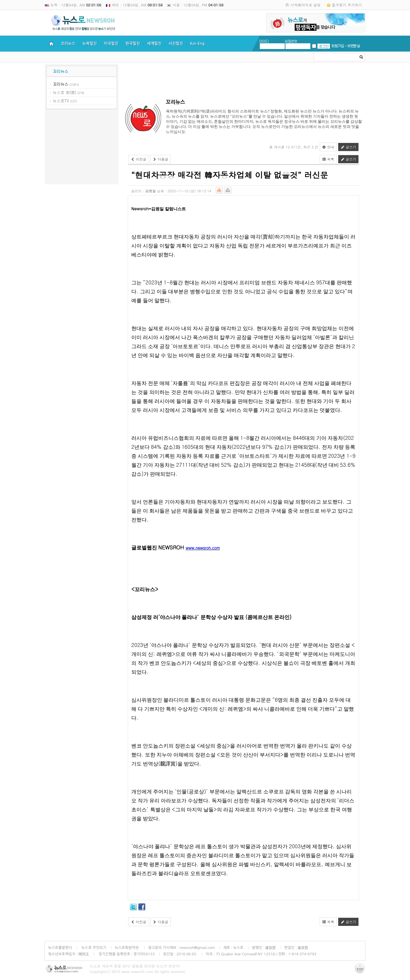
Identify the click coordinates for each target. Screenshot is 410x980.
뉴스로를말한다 (60, 948)
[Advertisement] (82, 148)
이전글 (139, 159)
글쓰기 (348, 147)
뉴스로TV (61, 101)
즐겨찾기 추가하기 (347, 5)
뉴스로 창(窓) (65, 92)
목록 (328, 159)
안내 (328, 147)
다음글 (161, 159)
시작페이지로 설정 (306, 5)
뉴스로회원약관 (127, 948)
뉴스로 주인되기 (93, 948)
